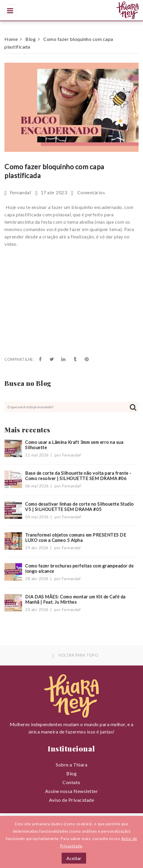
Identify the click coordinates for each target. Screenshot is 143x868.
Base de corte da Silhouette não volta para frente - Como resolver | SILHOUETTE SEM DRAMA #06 (78, 476)
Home (11, 39)
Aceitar (74, 858)
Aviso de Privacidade (71, 800)
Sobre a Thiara (71, 765)
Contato (71, 782)
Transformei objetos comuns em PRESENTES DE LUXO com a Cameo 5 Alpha (76, 537)
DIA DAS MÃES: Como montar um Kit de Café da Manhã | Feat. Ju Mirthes (75, 599)
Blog (31, 39)
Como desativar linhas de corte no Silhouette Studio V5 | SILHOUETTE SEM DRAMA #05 (79, 507)
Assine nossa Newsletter (72, 791)
